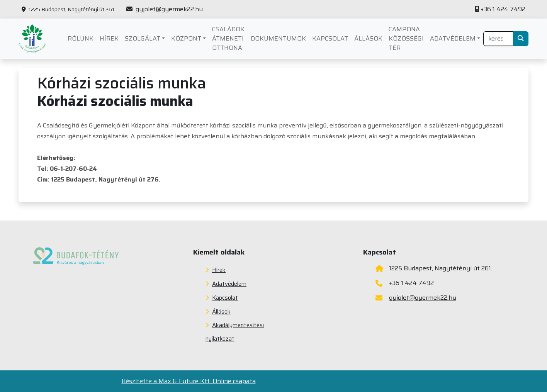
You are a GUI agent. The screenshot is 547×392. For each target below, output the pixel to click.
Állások (368, 38)
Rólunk (81, 38)
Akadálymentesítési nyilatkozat (235, 332)
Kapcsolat (330, 38)
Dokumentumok (278, 38)
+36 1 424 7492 (500, 9)
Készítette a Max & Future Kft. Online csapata (189, 381)
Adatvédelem (453, 38)
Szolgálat (143, 38)
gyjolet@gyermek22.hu (165, 9)
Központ (186, 38)
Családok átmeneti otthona (228, 38)
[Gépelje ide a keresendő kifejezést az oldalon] (498, 39)
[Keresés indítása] (521, 39)
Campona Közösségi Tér (406, 38)
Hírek (109, 38)
